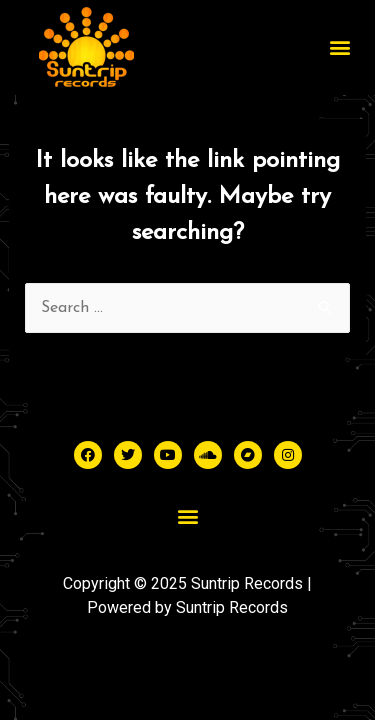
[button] (339, 47)
